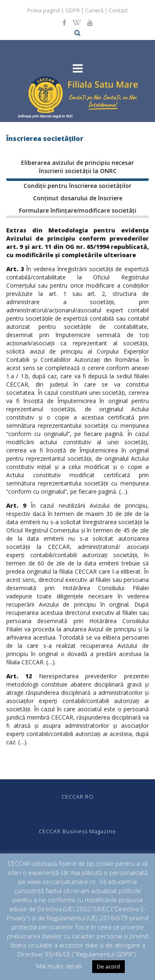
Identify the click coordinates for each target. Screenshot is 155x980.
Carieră (94, 10)
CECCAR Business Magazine (77, 831)
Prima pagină (44, 10)
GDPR (73, 10)
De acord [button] (108, 966)
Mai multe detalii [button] (59, 966)
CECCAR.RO (78, 797)
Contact (118, 10)
